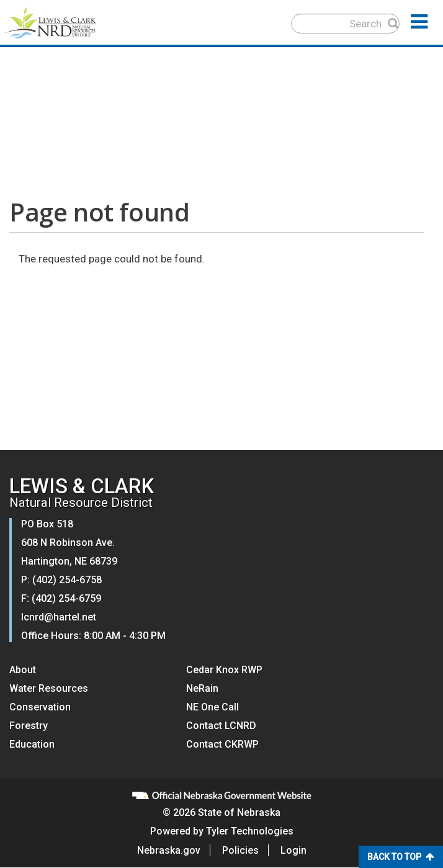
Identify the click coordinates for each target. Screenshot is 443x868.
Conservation (40, 707)
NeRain (202, 688)
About (23, 670)
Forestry (29, 726)
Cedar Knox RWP (224, 670)
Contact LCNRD (221, 726)
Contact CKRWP (222, 744)
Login (293, 850)
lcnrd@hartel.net (59, 617)
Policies (240, 850)
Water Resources (49, 688)
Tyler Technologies (250, 831)
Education (32, 744)
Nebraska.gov (169, 850)
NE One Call (213, 707)
